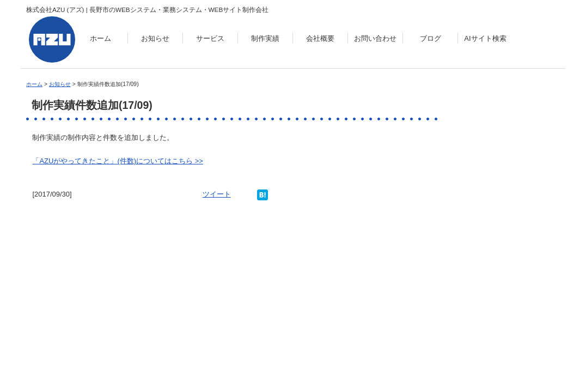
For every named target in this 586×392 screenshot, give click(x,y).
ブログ (431, 38)
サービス (210, 38)
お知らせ (155, 38)
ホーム (100, 38)
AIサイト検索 (485, 38)
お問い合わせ (375, 38)
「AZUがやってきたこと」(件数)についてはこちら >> (117, 161)
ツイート (217, 194)
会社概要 (320, 38)
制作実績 (265, 38)
